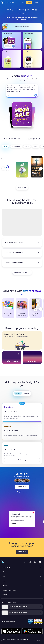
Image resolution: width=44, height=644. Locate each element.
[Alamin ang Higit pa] (22, 272)
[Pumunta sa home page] (7, 3)
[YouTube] (40, 562)
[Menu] (42, 3)
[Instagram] (30, 562)
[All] (6, 146)
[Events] (27, 146)
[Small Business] (16, 146)
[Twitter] (35, 562)
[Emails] (36, 146)
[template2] (22, 171)
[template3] (37, 168)
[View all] (22, 188)
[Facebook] (25, 562)
